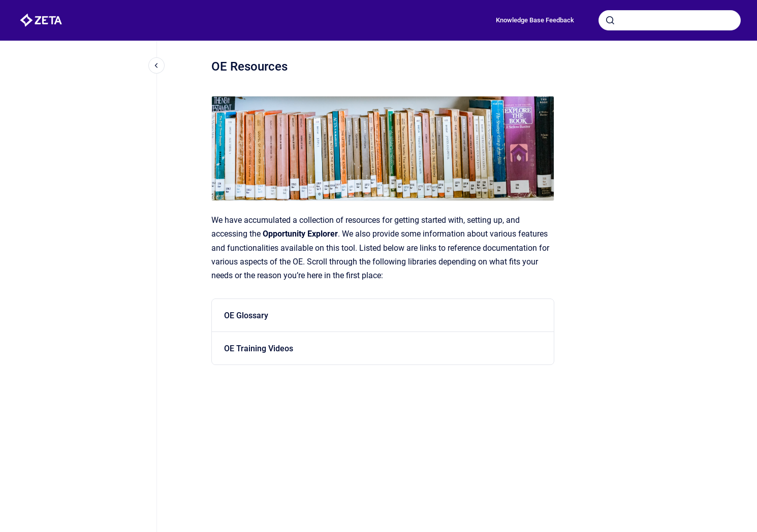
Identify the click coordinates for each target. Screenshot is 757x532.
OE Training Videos (259, 348)
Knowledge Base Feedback (535, 20)
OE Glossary (246, 315)
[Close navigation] (156, 65)
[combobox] (670, 20)
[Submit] (610, 20)
